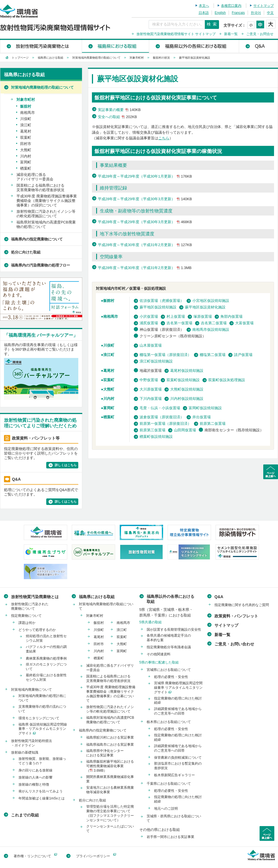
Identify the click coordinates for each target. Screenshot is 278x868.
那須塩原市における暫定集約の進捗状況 (178, 766)
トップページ (20, 58)
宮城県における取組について (169, 670)
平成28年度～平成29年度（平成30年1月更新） (146, 176)
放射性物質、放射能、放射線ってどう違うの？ (42, 761)
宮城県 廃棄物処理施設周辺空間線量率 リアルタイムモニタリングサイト (178, 688)
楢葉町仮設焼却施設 (156, 437)
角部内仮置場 (231, 316)
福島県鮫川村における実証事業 (110, 737)
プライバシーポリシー (93, 856)
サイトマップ (264, 6)
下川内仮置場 (151, 399)
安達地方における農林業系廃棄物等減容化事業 (110, 790)
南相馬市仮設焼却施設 (211, 330)
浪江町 (109, 355)
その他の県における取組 (160, 830)
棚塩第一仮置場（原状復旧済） (165, 355)
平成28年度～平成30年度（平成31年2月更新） (146, 245)
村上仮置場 (176, 316)
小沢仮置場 (149, 316)
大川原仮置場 (151, 389)
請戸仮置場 (243, 355)
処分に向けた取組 (26, 252)
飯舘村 (26, 106)
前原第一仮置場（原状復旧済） (165, 424)
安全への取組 (118, 117)
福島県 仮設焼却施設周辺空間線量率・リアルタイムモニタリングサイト (43, 729)
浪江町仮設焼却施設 (156, 361)
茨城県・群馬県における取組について (174, 818)
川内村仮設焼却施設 (187, 399)
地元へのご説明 (166, 809)
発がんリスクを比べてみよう (41, 791)
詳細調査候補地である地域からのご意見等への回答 (178, 711)
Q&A (258, 46)
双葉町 (109, 380)
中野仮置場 (149, 380)
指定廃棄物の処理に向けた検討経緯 (178, 701)
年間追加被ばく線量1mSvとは (42, 798)
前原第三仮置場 (152, 430)
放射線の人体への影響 (35, 777)
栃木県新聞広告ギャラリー (174, 775)
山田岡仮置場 (185, 430)
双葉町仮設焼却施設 (183, 380)
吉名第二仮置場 (214, 323)
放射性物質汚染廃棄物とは (41, 46)
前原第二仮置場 (213, 424)
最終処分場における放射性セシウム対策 (46, 677)
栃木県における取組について (169, 722)
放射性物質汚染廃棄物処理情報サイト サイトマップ (176, 34)
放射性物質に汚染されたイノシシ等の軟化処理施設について (46, 214)
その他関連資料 (159, 654)
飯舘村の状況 (161, 58)
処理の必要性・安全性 (171, 677)
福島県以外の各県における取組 (194, 46)
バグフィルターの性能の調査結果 (46, 649)
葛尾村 (109, 371)
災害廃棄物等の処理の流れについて (42, 709)
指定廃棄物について (26, 616)
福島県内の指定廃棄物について (37, 239)
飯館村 (109, 301)
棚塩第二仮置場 (213, 355)
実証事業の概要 (120, 110)
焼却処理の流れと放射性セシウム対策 (46, 638)
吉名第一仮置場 (179, 323)
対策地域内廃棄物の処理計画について (42, 698)
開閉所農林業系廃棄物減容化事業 (110, 779)
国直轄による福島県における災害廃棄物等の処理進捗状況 (40, 188)
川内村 (109, 399)
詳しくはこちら (66, 465)
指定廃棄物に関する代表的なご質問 (242, 605)
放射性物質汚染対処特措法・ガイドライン (31, 743)
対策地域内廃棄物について (31, 690)
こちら (164, 138)
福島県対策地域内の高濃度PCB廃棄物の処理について (46, 224)
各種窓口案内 (231, 6)
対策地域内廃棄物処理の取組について (96, 58)
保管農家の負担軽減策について (178, 758)
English (220, 13)
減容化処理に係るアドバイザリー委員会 (35, 177)
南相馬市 (111, 316)
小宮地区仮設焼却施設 (211, 301)
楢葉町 (109, 417)
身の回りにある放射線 (35, 770)
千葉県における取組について (169, 784)
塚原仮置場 (203, 316)
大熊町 (109, 389)
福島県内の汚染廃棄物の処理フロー (41, 265)
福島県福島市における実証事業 (110, 745)
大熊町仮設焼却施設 (187, 389)
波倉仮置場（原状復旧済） (162, 417)
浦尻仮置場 (149, 323)
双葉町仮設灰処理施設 (227, 380)
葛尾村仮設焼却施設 (187, 371)
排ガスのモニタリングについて (46, 667)
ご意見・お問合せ (260, 34)
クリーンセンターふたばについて (110, 829)
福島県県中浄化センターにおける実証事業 (105, 753)
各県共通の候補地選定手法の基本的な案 (169, 638)
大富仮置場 (244, 323)
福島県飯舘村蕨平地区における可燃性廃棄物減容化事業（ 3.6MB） (110, 766)
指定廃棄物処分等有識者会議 (169, 647)
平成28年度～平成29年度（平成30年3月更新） (146, 199)
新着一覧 (231, 34)
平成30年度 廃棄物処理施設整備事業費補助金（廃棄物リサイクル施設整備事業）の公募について (111, 694)
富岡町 (109, 408)
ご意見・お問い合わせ (234, 644)
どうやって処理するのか (37, 630)
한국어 (256, 13)
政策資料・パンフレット (236, 616)
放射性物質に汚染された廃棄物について (30, 606)
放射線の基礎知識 (25, 752)
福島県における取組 (115, 46)
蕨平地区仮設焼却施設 (158, 307)
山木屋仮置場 (151, 345)
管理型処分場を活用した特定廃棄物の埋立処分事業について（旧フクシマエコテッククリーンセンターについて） (110, 813)
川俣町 (109, 345)
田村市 (26, 144)
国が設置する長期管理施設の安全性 (174, 630)
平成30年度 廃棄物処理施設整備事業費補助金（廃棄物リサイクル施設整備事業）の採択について (47, 201)
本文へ (204, 6)
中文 (270, 13)
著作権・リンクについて (32, 856)
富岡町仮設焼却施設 (205, 408)
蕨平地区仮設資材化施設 (205, 307)
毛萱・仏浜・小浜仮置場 (160, 408)
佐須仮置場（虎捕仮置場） (162, 301)
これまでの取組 (25, 815)
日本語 (204, 13)
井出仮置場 (202, 417)
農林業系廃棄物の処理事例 (46, 658)
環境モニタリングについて (39, 718)
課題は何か (27, 623)
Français (238, 13)
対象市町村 (137, 58)
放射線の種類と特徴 (34, 784)
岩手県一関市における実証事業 (170, 837)
